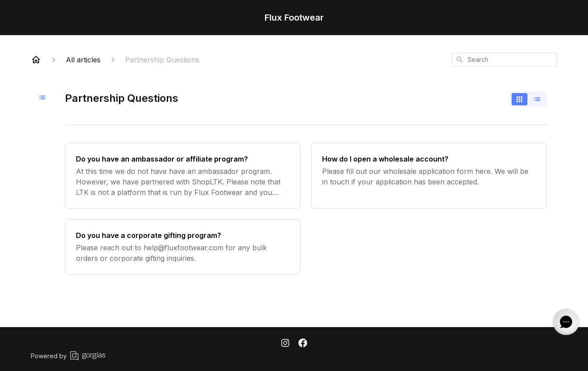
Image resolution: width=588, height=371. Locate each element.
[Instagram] (285, 344)
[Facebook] (303, 344)
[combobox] (505, 60)
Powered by (68, 356)
